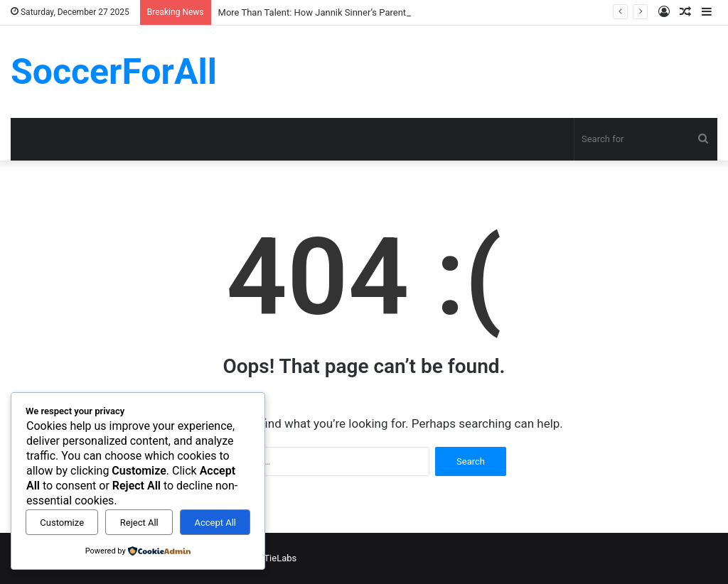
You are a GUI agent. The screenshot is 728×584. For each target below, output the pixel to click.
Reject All (139, 523)
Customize (62, 523)
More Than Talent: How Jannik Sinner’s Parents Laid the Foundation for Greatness (386, 12)
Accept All (215, 523)
